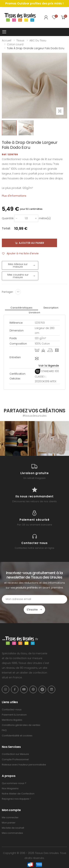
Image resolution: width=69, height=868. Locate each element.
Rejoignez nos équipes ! (16, 799)
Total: (6, 228)
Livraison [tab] (35, 312)
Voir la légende (49, 366)
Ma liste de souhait (13, 828)
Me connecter (10, 817)
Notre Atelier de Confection (18, 794)
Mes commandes (12, 833)
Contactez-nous (12, 710)
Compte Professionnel (15, 759)
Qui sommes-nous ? (14, 783)
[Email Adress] (34, 599)
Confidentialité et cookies (17, 736)
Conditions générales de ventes (21, 725)
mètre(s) (45, 218)
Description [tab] (51, 308)
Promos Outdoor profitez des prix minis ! (34, 3)
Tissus (20, 40)
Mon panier (9, 823)
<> (18, 292)
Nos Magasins (10, 788)
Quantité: (8, 218)
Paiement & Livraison (14, 715)
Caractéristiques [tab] (21, 308)
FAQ (4, 730)
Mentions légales (12, 720)
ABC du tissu (38, 40)
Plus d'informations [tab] (14, 196)
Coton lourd (15, 44)
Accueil (7, 40)
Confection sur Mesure (15, 754)
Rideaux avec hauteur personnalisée (24, 765)
